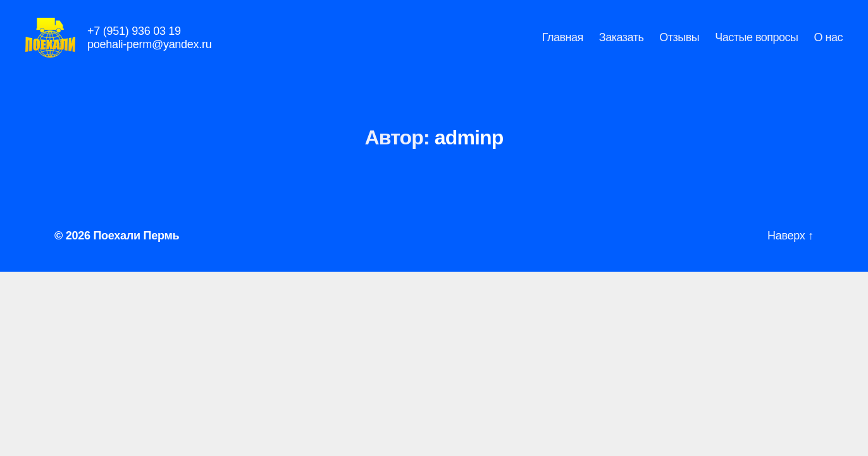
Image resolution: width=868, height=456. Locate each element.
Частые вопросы (756, 46)
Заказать (621, 46)
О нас (828, 46)
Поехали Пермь (136, 252)
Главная (563, 46)
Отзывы (679, 46)
